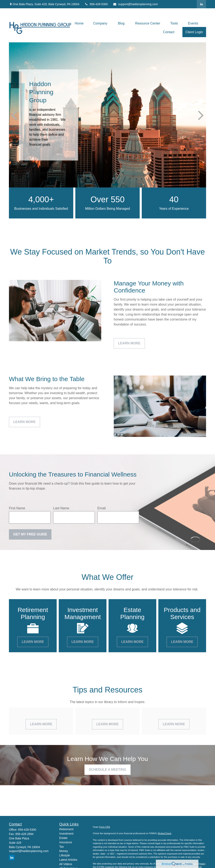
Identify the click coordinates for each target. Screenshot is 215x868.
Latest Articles (68, 860)
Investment (66, 834)
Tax (62, 847)
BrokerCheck (165, 833)
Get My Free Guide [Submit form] (30, 534)
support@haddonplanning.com (135, 4)
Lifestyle (65, 855)
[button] (79, 23)
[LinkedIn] (201, 4)
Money (64, 851)
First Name (17, 508)
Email (101, 508)
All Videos (66, 864)
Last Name (61, 508)
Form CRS (105, 827)
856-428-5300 (96, 4)
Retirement (66, 829)
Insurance (66, 842)
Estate (64, 838)
